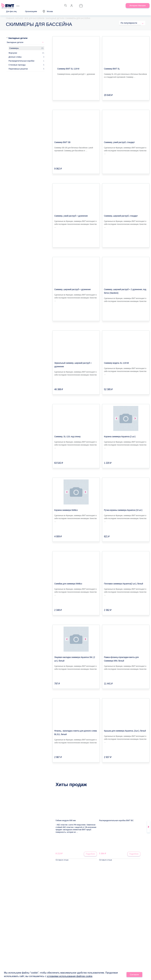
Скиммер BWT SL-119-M (68, 69)
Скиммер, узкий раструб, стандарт (119, 142)
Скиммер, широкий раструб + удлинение (72, 289)
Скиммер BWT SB (62, 142)
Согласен (135, 975)
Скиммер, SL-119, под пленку (67, 437)
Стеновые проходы (17, 65)
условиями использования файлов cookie (70, 977)
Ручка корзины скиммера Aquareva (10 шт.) (123, 510)
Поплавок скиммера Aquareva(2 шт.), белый (123, 584)
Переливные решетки (18, 69)
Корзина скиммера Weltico (66, 510)
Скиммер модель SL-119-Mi (116, 363)
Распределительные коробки (21, 61)
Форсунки (13, 53)
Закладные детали (18, 38)
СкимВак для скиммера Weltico (68, 584)
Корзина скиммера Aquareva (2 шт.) (120, 437)
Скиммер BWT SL (112, 69)
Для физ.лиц (11, 11)
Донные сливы (15, 57)
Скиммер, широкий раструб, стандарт (121, 216)
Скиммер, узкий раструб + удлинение (71, 216)
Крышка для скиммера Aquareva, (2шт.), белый (125, 731)
